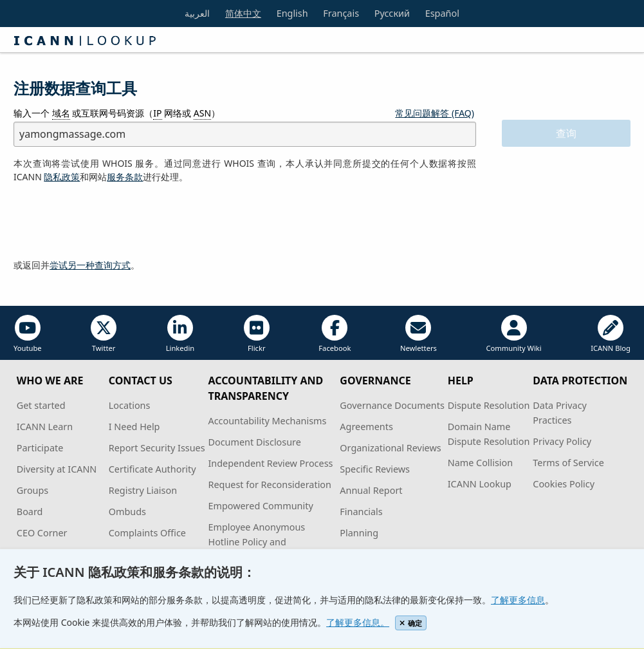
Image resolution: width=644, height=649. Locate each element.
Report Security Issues (157, 448)
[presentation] (111, 221)
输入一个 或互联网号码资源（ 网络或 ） (117, 113)
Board (30, 512)
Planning (359, 533)
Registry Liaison (143, 490)
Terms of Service (568, 463)
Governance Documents (392, 405)
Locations (130, 405)
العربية (197, 13)
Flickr (257, 334)
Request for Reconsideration (269, 484)
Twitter (104, 334)
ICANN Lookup (480, 484)
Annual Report (371, 490)
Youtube (28, 334)
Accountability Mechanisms (267, 421)
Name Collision (480, 463)
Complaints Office (147, 533)
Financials (361, 512)
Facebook (335, 334)
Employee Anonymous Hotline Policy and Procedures (256, 542)
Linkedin (180, 334)
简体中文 (243, 13)
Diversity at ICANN (57, 469)
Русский (392, 13)
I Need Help (134, 427)
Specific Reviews (375, 469)
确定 (411, 623)
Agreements (366, 427)
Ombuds (127, 512)
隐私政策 (62, 177)
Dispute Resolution (489, 405)
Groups (32, 490)
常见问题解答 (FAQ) (435, 113)
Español (442, 13)
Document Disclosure (254, 442)
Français (341, 13)
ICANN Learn (45, 427)
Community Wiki (513, 334)
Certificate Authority (152, 469)
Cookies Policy (564, 484)
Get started (41, 405)
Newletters (419, 334)
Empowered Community (260, 506)
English (292, 13)
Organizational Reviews (390, 448)
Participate (40, 448)
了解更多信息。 (358, 622)
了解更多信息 (518, 600)
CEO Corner (42, 533)
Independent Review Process (270, 463)
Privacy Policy (562, 441)
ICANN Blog (611, 334)
